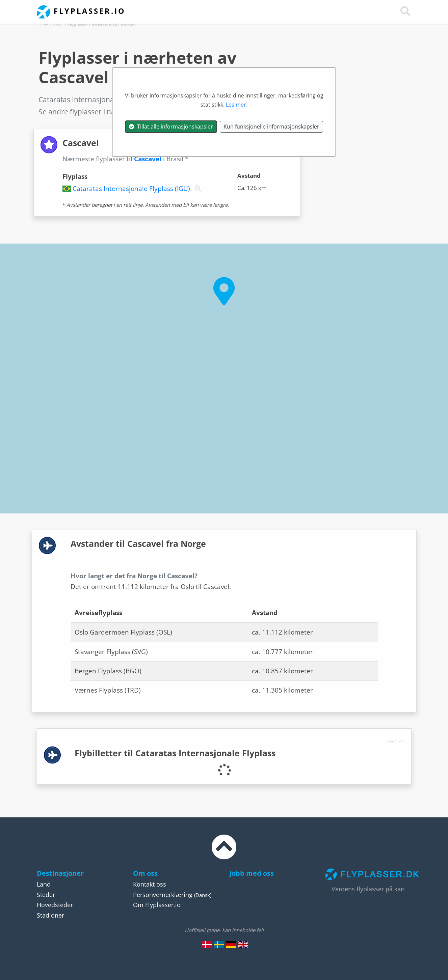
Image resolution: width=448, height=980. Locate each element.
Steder (46, 895)
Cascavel (148, 159)
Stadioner (50, 915)
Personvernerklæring (163, 895)
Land (44, 884)
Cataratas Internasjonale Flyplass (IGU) (131, 189)
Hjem (44, 25)
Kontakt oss (150, 884)
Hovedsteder (55, 905)
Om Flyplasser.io (157, 905)
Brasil (58, 25)
